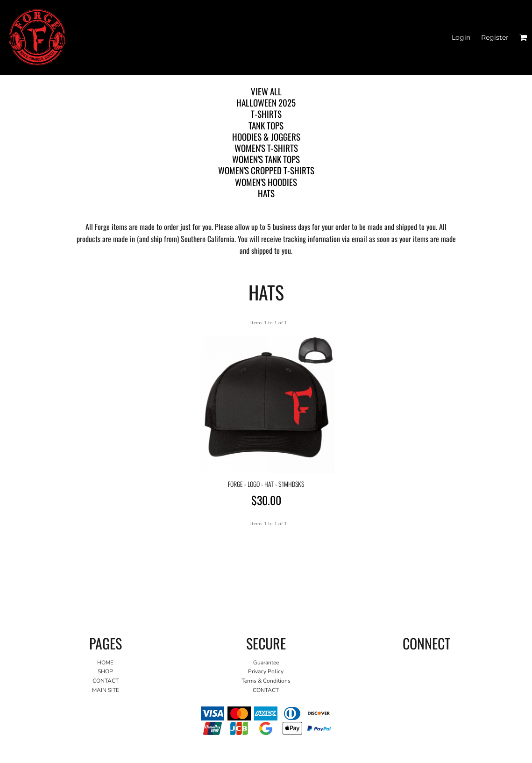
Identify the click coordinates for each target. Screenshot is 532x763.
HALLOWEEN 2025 (266, 102)
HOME (105, 663)
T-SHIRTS (266, 114)
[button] (523, 38)
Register (495, 37)
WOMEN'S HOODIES (266, 182)
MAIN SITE (106, 690)
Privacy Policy (266, 671)
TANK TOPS (266, 125)
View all (266, 91)
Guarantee (266, 663)
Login (461, 37)
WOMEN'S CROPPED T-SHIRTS (266, 170)
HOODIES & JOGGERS (266, 136)
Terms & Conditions (266, 681)
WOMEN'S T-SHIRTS (266, 148)
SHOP (105, 671)
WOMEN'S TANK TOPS (266, 159)
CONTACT (106, 681)
